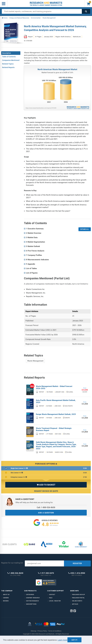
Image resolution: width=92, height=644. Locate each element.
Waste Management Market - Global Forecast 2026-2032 (54, 387)
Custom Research (32, 601)
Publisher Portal (78, 598)
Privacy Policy (42, 631)
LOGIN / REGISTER (55, 601)
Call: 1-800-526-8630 (46, 507)
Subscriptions (31, 604)
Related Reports (8, 67)
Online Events (77, 601)
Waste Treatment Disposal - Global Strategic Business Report (54, 429)
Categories (30, 595)
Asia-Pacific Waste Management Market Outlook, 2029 (56, 401)
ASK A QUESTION (46, 513)
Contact (52, 595)
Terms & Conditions (55, 631)
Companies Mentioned (11, 60)
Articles (75, 604)
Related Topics (8, 64)
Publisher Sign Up (78, 595)
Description (7, 53)
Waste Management (35, 361)
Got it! (74, 640)
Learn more (62, 640)
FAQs (51, 598)
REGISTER (77, 563)
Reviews (6, 601)
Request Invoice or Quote (46, 491)
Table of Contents (9, 57)
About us (6, 595)
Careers (6, 598)
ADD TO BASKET (46, 485)
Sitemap (33, 631)
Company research (33, 598)
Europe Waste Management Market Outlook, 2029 (56, 414)
